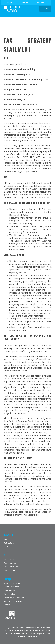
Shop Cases (9, 559)
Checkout (40, 3)
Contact (7, 605)
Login (10, 3)
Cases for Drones (11, 567)
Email (24, 634)
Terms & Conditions (12, 587)
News (6, 539)
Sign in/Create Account (13, 601)
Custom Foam (9, 570)
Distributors (9, 543)
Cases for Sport (10, 563)
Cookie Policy (9, 594)
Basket (25, 3)
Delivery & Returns (12, 583)
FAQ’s (6, 546)
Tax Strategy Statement (14, 598)
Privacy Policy (9, 590)
